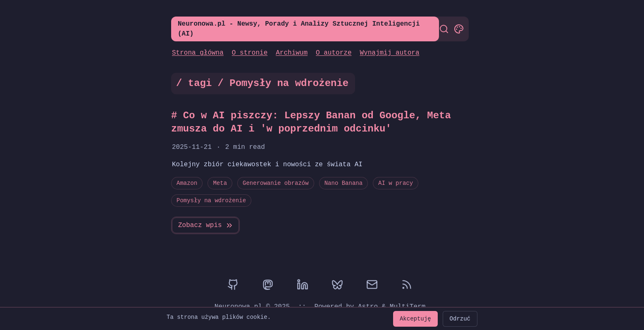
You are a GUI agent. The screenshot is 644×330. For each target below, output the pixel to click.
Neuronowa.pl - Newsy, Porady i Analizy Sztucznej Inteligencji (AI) (299, 29)
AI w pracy (396, 183)
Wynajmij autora (389, 53)
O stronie (250, 53)
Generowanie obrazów (276, 183)
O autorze (334, 53)
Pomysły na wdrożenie (211, 200)
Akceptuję (415, 319)
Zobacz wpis (206, 225)
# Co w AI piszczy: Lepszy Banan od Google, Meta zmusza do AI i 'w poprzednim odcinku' (311, 122)
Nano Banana (343, 183)
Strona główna (198, 53)
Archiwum (292, 53)
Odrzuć (460, 319)
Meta (220, 183)
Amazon (187, 183)
